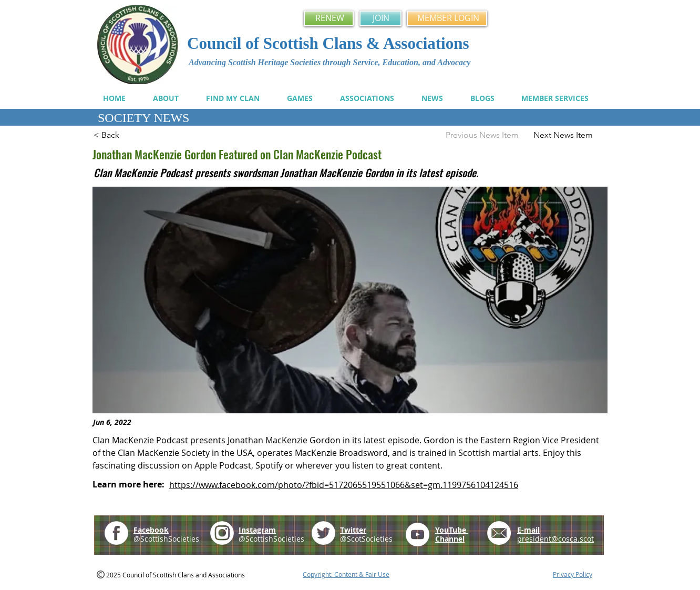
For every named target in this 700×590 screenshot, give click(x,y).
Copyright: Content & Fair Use (346, 574)
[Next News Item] (568, 135)
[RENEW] (329, 18)
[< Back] (128, 135)
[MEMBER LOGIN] (447, 18)
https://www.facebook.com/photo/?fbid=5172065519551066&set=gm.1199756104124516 (344, 485)
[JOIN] (380, 18)
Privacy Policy (573, 574)
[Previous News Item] (478, 135)
